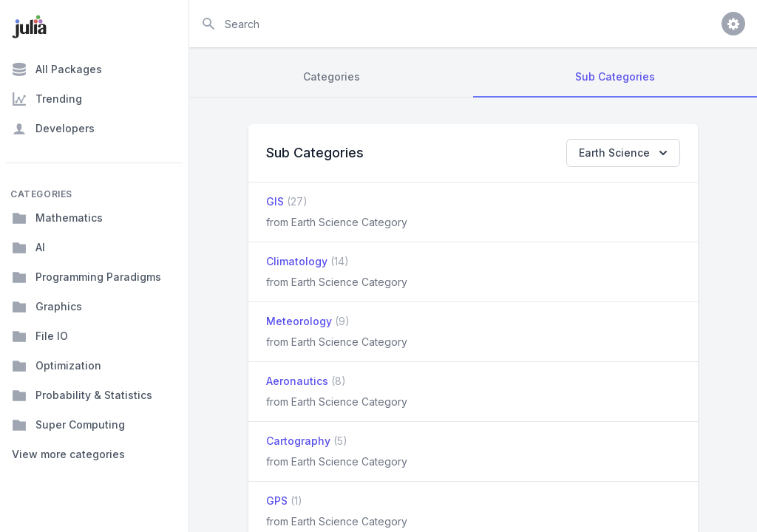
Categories (332, 76)
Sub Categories (615, 76)
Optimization (57, 366)
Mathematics (57, 218)
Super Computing (68, 425)
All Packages (57, 69)
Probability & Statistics (82, 395)
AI (28, 248)
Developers (53, 129)
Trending (47, 99)
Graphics (47, 307)
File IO (40, 336)
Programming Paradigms (86, 277)
